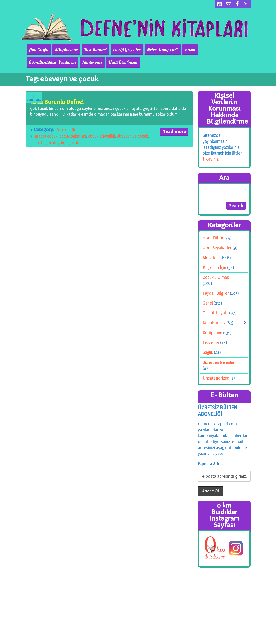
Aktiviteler (212, 258)
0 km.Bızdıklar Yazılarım (216, 50)
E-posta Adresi (211, 464)
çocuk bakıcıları (73, 136)
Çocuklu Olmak (69, 129)
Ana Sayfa (38, 50)
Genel (208, 303)
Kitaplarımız (64, 50)
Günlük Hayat (215, 313)
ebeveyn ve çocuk (132, 136)
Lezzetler (211, 342)
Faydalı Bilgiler (216, 293)
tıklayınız (211, 159)
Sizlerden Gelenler (219, 362)
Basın (182, 50)
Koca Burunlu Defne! (57, 102)
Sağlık (208, 352)
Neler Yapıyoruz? (156, 50)
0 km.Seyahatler (217, 248)
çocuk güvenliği (102, 136)
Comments (34, 98)
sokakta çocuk (43, 142)
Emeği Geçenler (122, 50)
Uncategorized (216, 378)
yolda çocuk (68, 142)
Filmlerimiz (38, 62)
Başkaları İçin (214, 267)
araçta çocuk (46, 136)
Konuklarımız (214, 323)
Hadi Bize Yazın (68, 62)
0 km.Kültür (213, 238)
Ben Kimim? (92, 50)
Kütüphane (212, 333)
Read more (174, 132)
